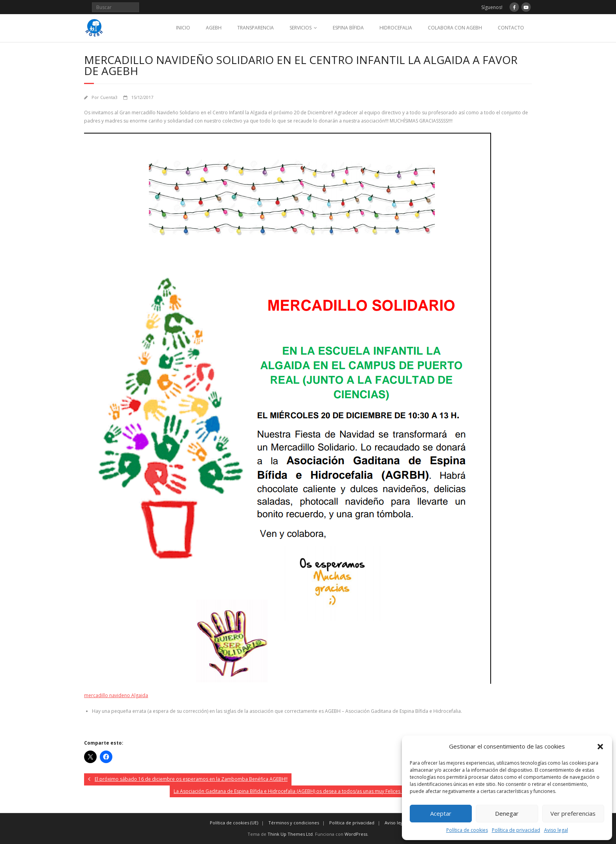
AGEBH (214, 28)
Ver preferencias (573, 813)
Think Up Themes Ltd (290, 834)
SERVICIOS (301, 28)
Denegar (507, 813)
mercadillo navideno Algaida (116, 695)
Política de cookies (467, 830)
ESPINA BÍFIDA (348, 28)
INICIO (183, 28)
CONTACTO (511, 28)
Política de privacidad (516, 830)
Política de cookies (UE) (234, 823)
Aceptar (441, 813)
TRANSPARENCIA (256, 28)
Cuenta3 (109, 97)
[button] (600, 747)
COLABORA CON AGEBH (455, 28)
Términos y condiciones (294, 823)
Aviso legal (556, 830)
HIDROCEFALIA (396, 28)
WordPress (356, 834)
